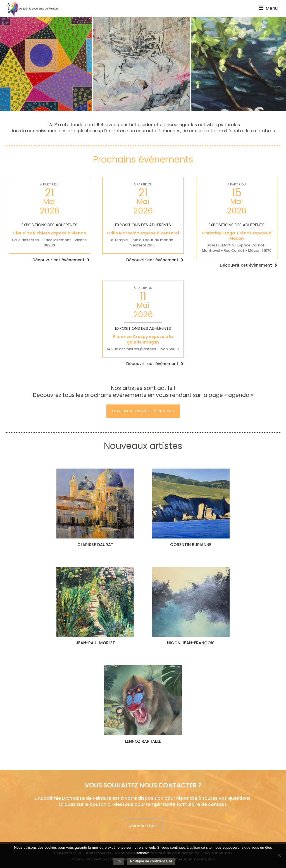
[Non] (279, 855)
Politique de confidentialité (151, 861)
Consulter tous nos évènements (143, 411)
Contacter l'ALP (143, 826)
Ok (119, 861)
